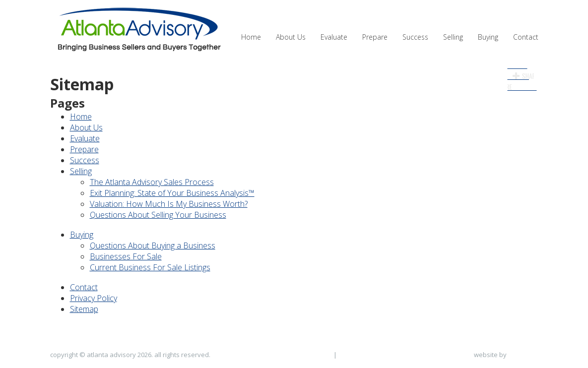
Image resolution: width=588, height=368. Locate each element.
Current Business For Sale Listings (150, 267)
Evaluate (334, 37)
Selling (453, 37)
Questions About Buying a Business (153, 245)
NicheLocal (523, 355)
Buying (488, 37)
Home (251, 37)
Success (415, 37)
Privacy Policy (94, 298)
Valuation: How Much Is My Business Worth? (169, 204)
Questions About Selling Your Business (158, 215)
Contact (526, 37)
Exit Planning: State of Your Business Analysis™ (172, 193)
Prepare (375, 37)
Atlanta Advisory (138, 30)
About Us (291, 37)
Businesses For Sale (126, 256)
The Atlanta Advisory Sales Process (152, 182)
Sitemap (84, 309)
